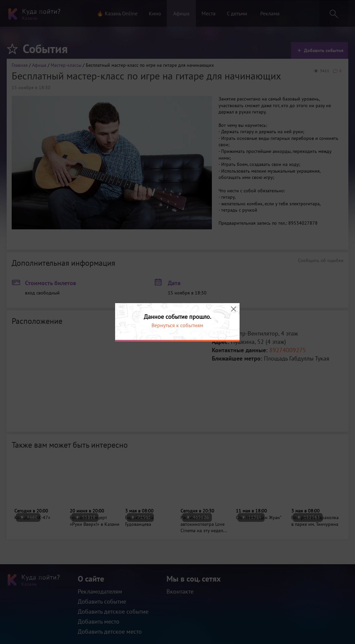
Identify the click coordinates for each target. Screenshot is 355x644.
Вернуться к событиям (177, 325)
